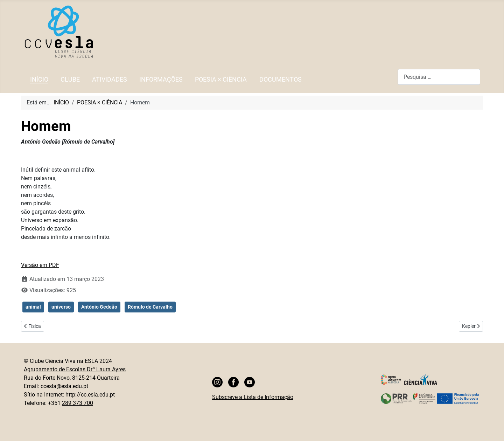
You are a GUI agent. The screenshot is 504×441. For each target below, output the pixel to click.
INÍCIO (39, 80)
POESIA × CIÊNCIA (221, 80)
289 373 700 (78, 403)
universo (61, 307)
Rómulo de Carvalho (150, 307)
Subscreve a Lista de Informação (253, 397)
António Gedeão (99, 307)
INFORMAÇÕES (161, 80)
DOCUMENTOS (281, 80)
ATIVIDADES (110, 80)
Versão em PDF (40, 265)
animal (33, 307)
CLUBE (70, 80)
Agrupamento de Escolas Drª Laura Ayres (75, 369)
